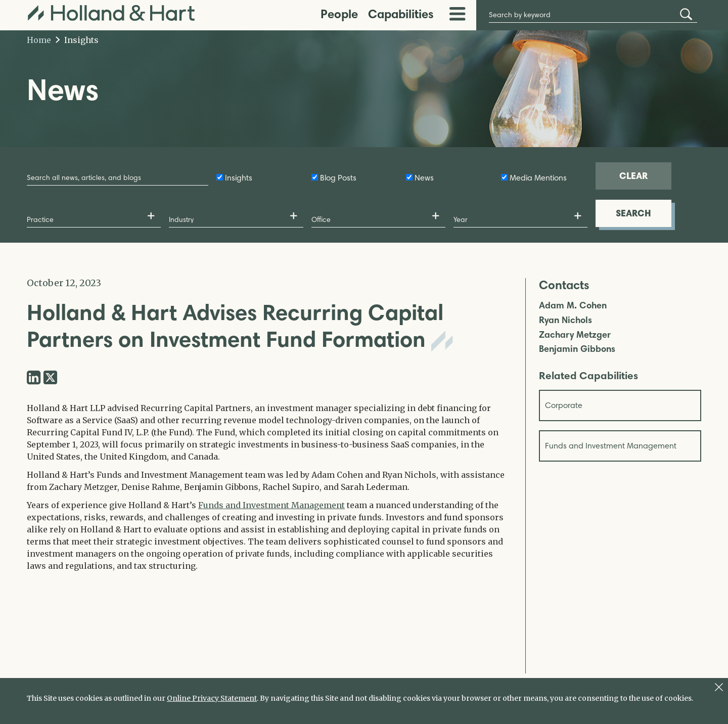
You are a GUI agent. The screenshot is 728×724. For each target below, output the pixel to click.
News (424, 178)
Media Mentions (538, 178)
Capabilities (401, 14)
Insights (77, 40)
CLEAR (633, 176)
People (339, 14)
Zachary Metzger (575, 335)
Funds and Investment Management (271, 505)
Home (39, 40)
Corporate (564, 405)
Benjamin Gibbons (577, 349)
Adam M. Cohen (573, 306)
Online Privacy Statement (212, 698)
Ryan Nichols (565, 320)
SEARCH (633, 213)
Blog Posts (338, 178)
